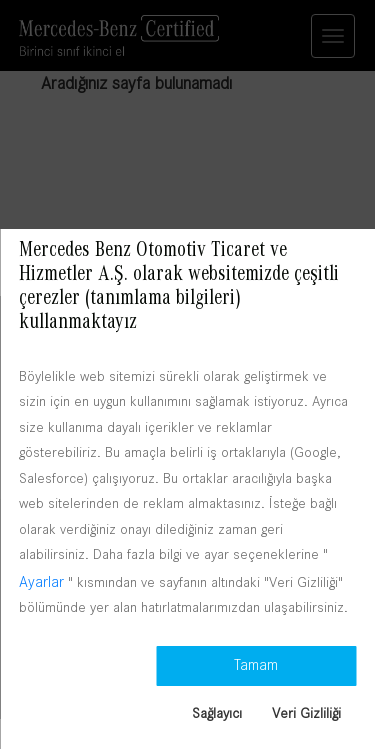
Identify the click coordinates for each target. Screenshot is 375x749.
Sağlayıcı (217, 713)
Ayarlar (41, 581)
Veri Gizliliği (306, 713)
